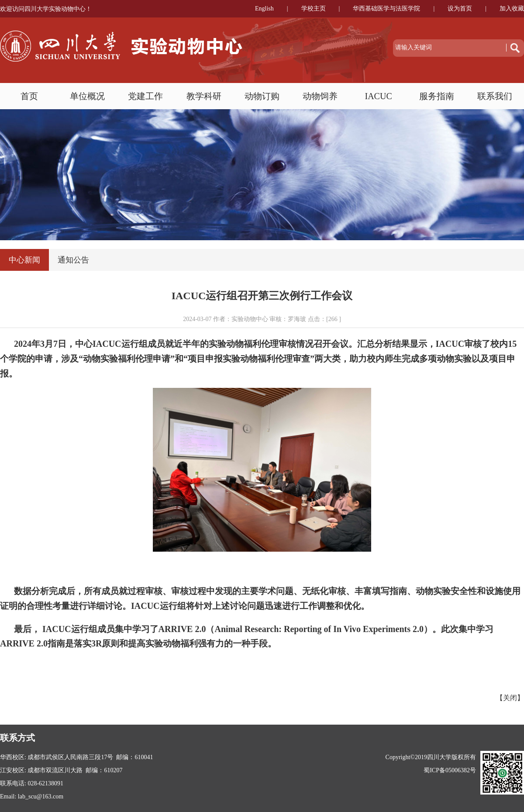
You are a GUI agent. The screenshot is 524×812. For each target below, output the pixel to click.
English (264, 9)
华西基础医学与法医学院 (386, 9)
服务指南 (437, 96)
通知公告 (73, 260)
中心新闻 (24, 260)
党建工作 (145, 96)
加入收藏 (512, 9)
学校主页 (314, 9)
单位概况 (87, 96)
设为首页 (460, 9)
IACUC (379, 96)
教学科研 (204, 96)
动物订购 (262, 96)
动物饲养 (320, 96)
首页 (29, 96)
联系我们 (495, 96)
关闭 (510, 698)
